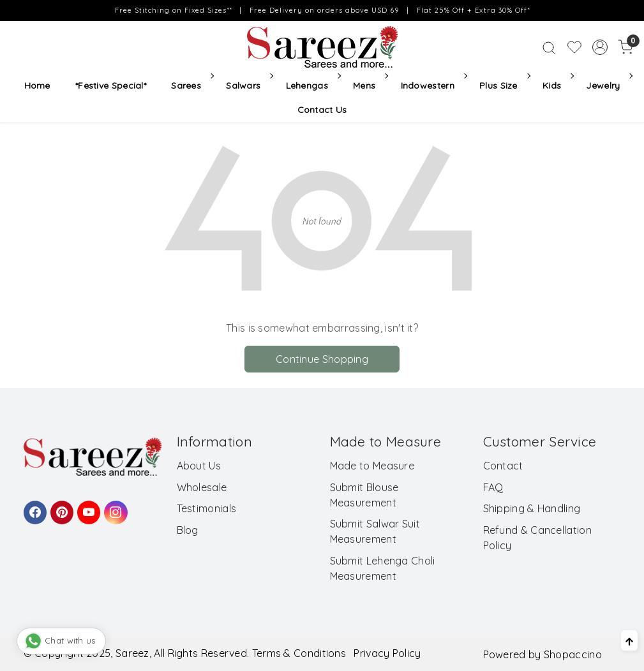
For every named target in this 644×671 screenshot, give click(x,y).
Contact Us (322, 110)
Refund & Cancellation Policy (537, 538)
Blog (188, 530)
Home (37, 85)
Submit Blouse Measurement (364, 495)
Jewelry (608, 85)
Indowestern (433, 85)
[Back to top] (629, 640)
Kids (557, 85)
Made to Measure (372, 466)
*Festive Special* (111, 85)
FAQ (493, 487)
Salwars (249, 85)
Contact (503, 466)
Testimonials (207, 508)
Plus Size (504, 85)
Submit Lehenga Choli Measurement (383, 568)
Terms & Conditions (299, 653)
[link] (549, 47)
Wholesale (202, 487)
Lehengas (312, 85)
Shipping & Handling (532, 508)
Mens (370, 85)
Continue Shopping (322, 359)
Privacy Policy (387, 653)
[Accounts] (600, 47)
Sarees (191, 85)
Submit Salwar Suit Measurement (375, 531)
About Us (199, 466)
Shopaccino (573, 654)
